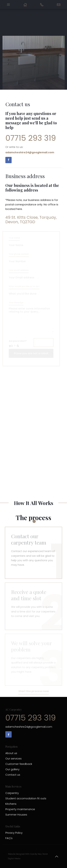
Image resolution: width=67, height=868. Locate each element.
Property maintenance (20, 809)
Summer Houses (16, 815)
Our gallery (12, 769)
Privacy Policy (14, 833)
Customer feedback (19, 764)
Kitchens (11, 804)
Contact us (13, 775)
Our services (13, 758)
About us (11, 753)
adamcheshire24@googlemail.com (29, 727)
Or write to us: (30, 150)
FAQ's (9, 838)
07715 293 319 (31, 138)
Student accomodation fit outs (26, 798)
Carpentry (12, 793)
